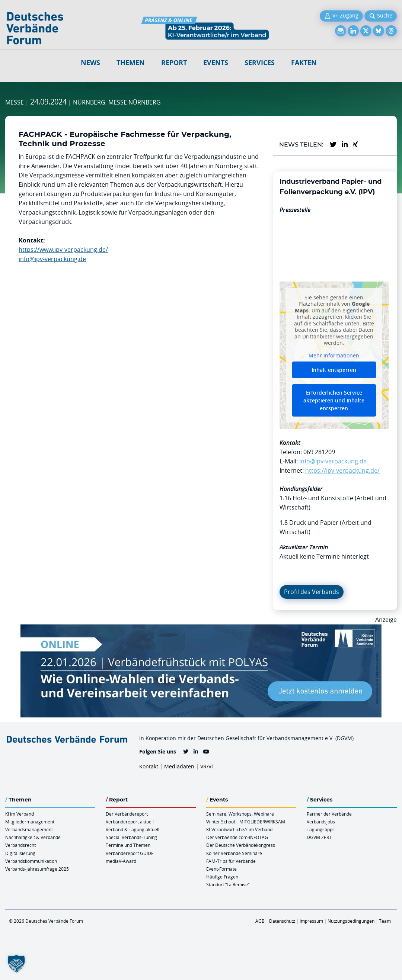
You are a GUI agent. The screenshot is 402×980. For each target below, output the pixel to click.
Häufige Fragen (222, 877)
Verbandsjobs (321, 822)
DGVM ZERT (319, 837)
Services (260, 63)
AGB (260, 921)
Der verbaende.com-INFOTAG (237, 837)
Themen (131, 63)
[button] (16, 964)
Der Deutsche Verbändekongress (241, 845)
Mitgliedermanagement (30, 822)
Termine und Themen (128, 845)
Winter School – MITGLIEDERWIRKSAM (246, 822)
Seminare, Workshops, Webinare (240, 814)
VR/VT (207, 766)
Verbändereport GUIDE (130, 853)
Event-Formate (221, 869)
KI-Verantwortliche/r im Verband (239, 829)
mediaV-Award (121, 861)
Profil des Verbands (312, 592)
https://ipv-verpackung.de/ (342, 470)
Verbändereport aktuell (130, 822)
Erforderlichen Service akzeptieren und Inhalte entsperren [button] (334, 400)
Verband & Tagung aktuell (133, 829)
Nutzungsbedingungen (351, 921)
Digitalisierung (20, 853)
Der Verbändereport (127, 814)
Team (385, 921)
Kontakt (149, 766)
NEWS (90, 63)
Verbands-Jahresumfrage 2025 (37, 869)
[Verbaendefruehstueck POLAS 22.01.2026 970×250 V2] (201, 629)
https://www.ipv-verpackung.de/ (63, 250)
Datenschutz (282, 921)
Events (216, 63)
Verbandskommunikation (31, 861)
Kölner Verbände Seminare (234, 853)
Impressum (311, 921)
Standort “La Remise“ (228, 884)
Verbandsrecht (20, 845)
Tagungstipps (321, 829)
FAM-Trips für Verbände (231, 861)
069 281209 (319, 452)
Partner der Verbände (329, 814)
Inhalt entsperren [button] (334, 370)
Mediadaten (179, 766)
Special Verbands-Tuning (131, 837)
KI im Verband (20, 814)
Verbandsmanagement (29, 829)
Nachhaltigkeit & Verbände (33, 837)
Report (174, 63)
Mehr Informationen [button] (334, 356)
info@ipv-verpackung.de (52, 259)
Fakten (304, 63)
